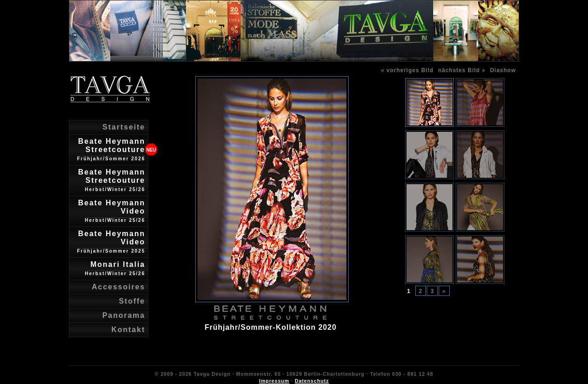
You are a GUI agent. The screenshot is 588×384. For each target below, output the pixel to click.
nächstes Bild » (462, 70)
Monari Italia (115, 268)
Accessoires (119, 287)
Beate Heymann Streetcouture (111, 149)
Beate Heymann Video (112, 211)
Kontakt (128, 330)
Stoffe (132, 301)
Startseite (124, 127)
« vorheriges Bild (407, 70)
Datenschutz (312, 381)
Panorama (124, 315)
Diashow (503, 70)
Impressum (274, 381)
